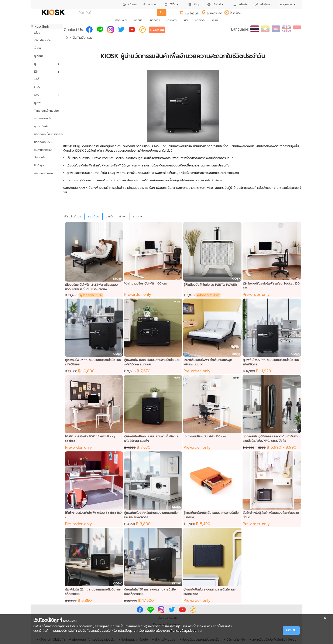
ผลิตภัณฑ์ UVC (43, 142)
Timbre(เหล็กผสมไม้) (46, 111)
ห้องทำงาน (172, 20)
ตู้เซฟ (37, 103)
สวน (187, 20)
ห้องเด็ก (200, 20)
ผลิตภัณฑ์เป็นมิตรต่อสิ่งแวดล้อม (47, 134)
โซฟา (37, 87)
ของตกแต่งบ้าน (43, 118)
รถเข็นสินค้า (189, 13)
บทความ (150, 4)
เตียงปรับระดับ (42, 40)
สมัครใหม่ (241, 4)
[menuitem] (130, 5)
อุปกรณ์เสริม (42, 126)
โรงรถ (214, 20)
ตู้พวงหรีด (40, 157)
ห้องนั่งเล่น (122, 20)
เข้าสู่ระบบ (263, 4)
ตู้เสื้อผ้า (38, 56)
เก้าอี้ (37, 79)
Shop (194, 4)
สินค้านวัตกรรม (43, 150)
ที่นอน (37, 48)
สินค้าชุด (39, 165)
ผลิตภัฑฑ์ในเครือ (43, 173)
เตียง (37, 33)
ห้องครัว (155, 20)
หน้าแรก (130, 4)
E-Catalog (157, 30)
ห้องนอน (139, 20)
